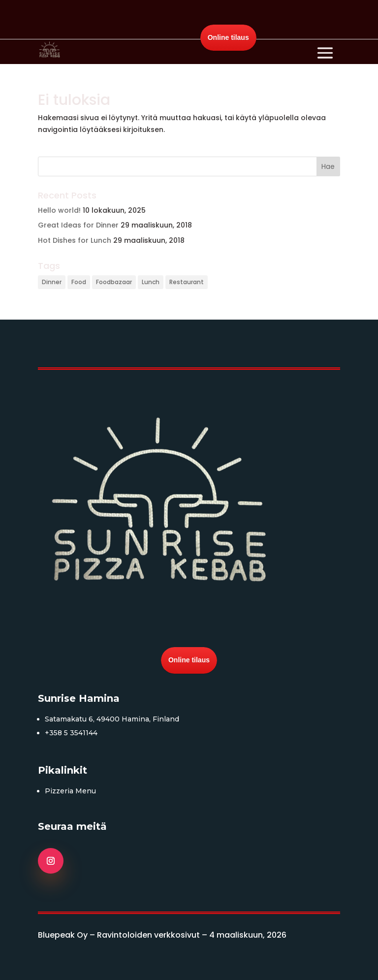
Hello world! (59, 210)
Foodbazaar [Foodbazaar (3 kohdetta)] (114, 282)
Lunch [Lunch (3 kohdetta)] (151, 282)
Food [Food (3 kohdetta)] (79, 282)
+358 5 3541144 (71, 733)
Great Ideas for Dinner (78, 225)
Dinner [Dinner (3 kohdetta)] (52, 282)
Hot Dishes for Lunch (75, 240)
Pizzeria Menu (70, 791)
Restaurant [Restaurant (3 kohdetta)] (187, 282)
